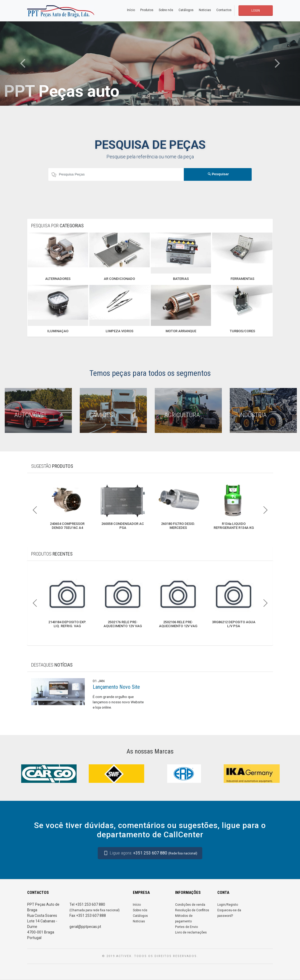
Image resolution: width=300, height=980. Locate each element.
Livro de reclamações (191, 932)
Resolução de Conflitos (192, 910)
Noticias (205, 10)
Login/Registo (228, 905)
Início (131, 10)
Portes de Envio (186, 927)
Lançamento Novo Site (116, 687)
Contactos (224, 10)
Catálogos (186, 10)
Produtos (147, 10)
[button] (22, 63)
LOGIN (256, 11)
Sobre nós (166, 10)
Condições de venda (190, 905)
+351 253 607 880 (150, 853)
